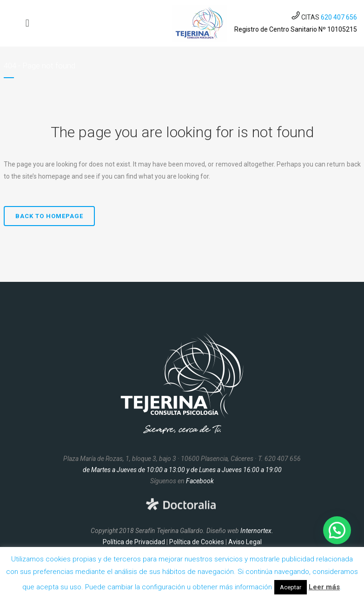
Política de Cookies (197, 542)
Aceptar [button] (291, 587)
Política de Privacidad (134, 542)
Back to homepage (49, 216)
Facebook (200, 481)
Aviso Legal (245, 542)
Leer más (324, 587)
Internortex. (257, 531)
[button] (337, 530)
